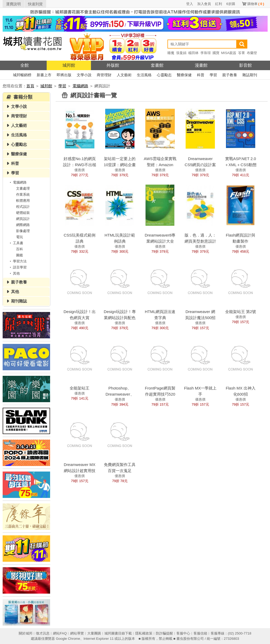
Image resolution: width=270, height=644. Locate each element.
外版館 (113, 65)
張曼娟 (181, 53)
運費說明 (13, 4)
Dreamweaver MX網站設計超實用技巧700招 (80, 471)
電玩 (20, 237)
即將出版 (64, 75)
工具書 (16, 243)
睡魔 (171, 53)
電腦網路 (80, 86)
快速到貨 (35, 4)
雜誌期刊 (250, 75)
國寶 (216, 53)
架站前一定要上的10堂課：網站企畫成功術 (120, 165)
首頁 (30, 86)
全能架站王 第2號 (241, 312)
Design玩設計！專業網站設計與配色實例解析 (120, 318)
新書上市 (44, 75)
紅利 (219, 4)
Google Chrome (68, 639)
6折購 (231, 4)
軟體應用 (23, 201)
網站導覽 (77, 633)
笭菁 (242, 53)
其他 (14, 273)
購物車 (256, 4)
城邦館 (69, 65)
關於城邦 (26, 633)
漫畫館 (201, 65)
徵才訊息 (43, 633)
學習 (213, 75)
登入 (190, 4)
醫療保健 (184, 75)
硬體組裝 (23, 213)
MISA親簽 (229, 53)
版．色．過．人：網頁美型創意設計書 (200, 241)
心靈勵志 (164, 75)
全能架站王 (79, 388)
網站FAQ (60, 633)
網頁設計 (23, 219)
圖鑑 (20, 255)
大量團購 (94, 633)
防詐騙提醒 (164, 633)
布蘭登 (252, 53)
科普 (201, 75)
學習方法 (17, 261)
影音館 (245, 65)
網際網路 (23, 225)
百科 (20, 249)
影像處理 (23, 231)
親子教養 (230, 75)
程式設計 (23, 207)
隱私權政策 (144, 633)
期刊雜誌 (19, 301)
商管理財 (104, 75)
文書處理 (23, 188)
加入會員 (204, 4)
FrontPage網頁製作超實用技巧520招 (160, 394)
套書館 (157, 65)
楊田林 (193, 53)
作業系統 (23, 194)
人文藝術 (124, 75)
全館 (25, 65)
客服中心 (183, 633)
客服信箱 (200, 633)
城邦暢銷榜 (22, 75)
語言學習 (17, 267)
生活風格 (144, 75)
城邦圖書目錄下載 (118, 633)
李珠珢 (206, 53)
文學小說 (84, 75)
